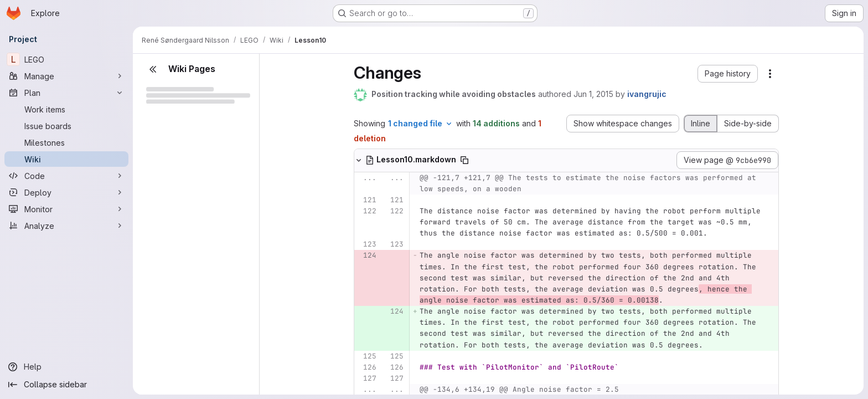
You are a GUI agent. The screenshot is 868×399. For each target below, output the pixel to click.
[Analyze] (66, 226)
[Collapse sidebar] (66, 385)
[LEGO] (66, 59)
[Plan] (66, 93)
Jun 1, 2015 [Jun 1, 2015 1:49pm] (593, 94)
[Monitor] (66, 209)
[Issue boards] (66, 126)
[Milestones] (66, 142)
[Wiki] (66, 159)
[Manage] (66, 76)
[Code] (66, 176)
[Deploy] (66, 192)
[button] (728, 74)
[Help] (66, 367)
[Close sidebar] (153, 69)
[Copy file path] (464, 160)
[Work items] (66, 109)
